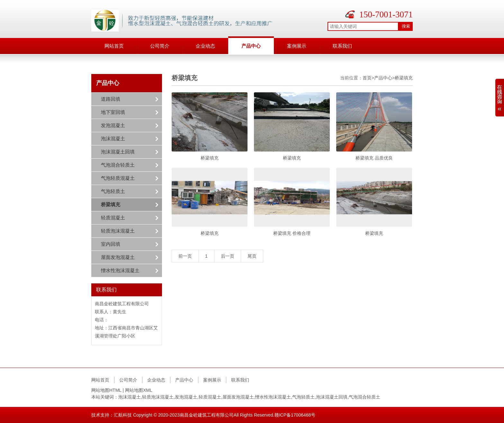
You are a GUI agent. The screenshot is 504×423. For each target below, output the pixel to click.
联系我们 (342, 46)
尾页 (252, 256)
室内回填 (111, 244)
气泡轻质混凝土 (118, 178)
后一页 (228, 256)
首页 (367, 78)
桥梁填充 (111, 204)
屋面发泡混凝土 (118, 257)
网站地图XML (139, 390)
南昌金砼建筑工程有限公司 (207, 415)
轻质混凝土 (113, 218)
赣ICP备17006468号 (295, 415)
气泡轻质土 (113, 191)
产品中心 (251, 46)
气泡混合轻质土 (118, 165)
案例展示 (297, 46)
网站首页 (114, 46)
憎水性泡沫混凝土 (120, 270)
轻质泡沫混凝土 (118, 231)
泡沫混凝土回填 (118, 152)
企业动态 (205, 46)
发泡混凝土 (113, 125)
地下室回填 (113, 112)
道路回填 (111, 99)
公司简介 (160, 46)
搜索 (406, 26)
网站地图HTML (106, 390)
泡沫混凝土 (113, 138)
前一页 (185, 256)
